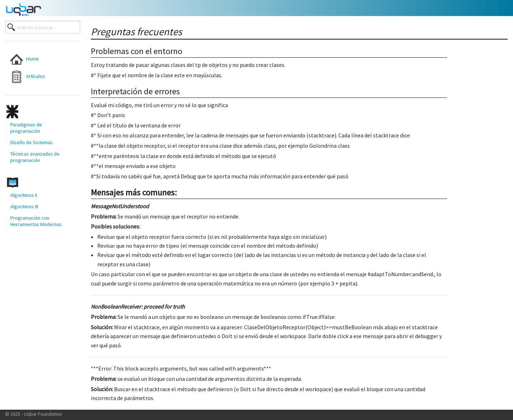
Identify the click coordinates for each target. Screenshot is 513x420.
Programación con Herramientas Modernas (36, 221)
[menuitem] (37, 59)
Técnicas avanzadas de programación (35, 157)
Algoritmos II (24, 195)
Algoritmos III (24, 206)
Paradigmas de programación (26, 128)
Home (25, 59)
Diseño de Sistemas (32, 142)
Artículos (28, 77)
